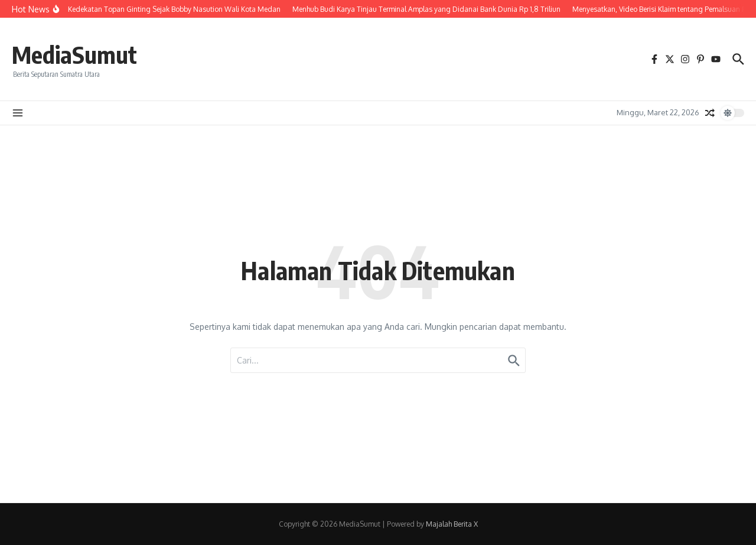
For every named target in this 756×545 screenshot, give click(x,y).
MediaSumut (74, 54)
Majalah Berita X (452, 524)
